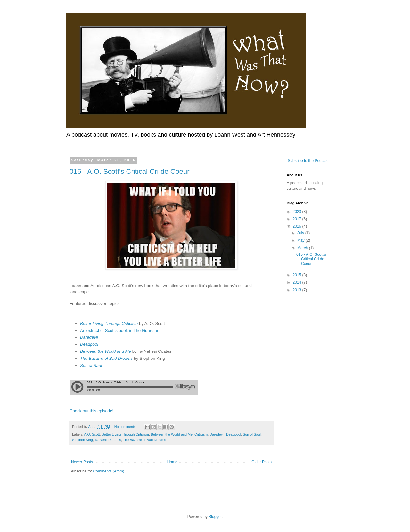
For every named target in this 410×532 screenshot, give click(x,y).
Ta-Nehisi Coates (108, 440)
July (301, 233)
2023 (298, 212)
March (303, 248)
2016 (298, 226)
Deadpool (89, 344)
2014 (298, 282)
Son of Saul (91, 365)
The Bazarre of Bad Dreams (106, 358)
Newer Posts (82, 462)
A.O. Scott (92, 434)
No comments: (126, 427)
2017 (298, 219)
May (301, 240)
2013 (298, 290)
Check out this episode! (91, 411)
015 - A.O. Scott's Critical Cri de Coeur (130, 171)
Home (172, 462)
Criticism (201, 434)
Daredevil (89, 337)
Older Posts (262, 462)
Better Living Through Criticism (109, 323)
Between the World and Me (106, 351)
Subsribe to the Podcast (308, 161)
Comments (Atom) (108, 471)
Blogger (215, 517)
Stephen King (82, 440)
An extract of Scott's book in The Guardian (120, 330)
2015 (298, 275)
